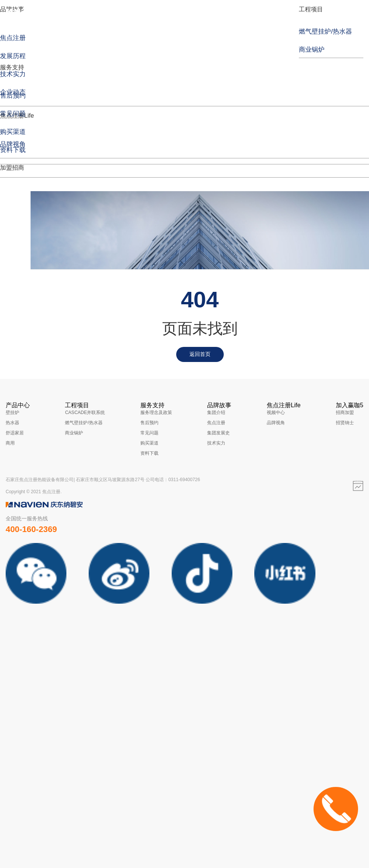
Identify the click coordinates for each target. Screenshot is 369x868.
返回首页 (200, 354)
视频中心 (276, 413)
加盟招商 (12, 168)
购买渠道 (149, 443)
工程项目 (311, 9)
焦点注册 (216, 423)
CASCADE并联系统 (85, 413)
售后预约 (149, 423)
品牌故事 (219, 405)
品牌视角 (276, 423)
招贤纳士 (345, 423)
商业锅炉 (74, 433)
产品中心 (18, 405)
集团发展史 (218, 433)
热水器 (12, 423)
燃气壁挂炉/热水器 (84, 423)
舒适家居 (15, 433)
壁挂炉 (12, 413)
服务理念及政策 (156, 413)
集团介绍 (216, 413)
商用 (10, 443)
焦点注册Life (284, 405)
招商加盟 (345, 413)
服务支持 (12, 67)
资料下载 (149, 453)
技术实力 (216, 443)
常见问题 (149, 433)
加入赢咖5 (350, 405)
